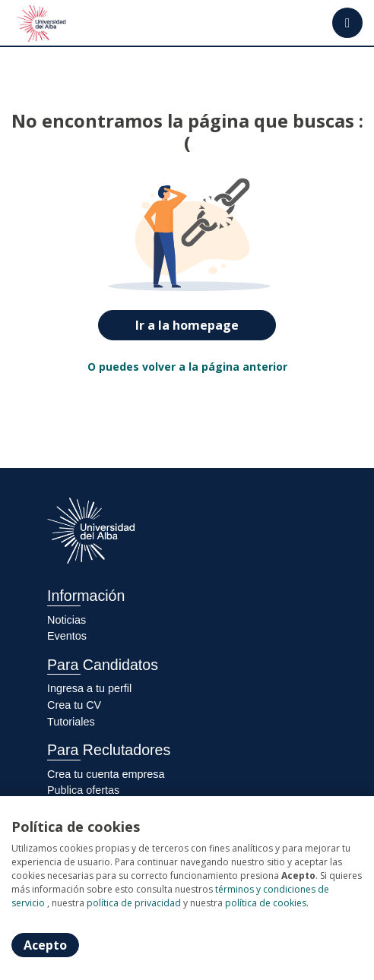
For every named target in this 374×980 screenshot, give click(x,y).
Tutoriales (71, 722)
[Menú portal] (347, 23)
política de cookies (266, 903)
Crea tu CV (74, 705)
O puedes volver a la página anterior (187, 367)
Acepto (45, 945)
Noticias (67, 620)
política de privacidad (134, 903)
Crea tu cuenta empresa (106, 774)
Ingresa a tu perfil (89, 688)
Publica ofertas (83, 790)
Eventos (67, 636)
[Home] (43, 23)
